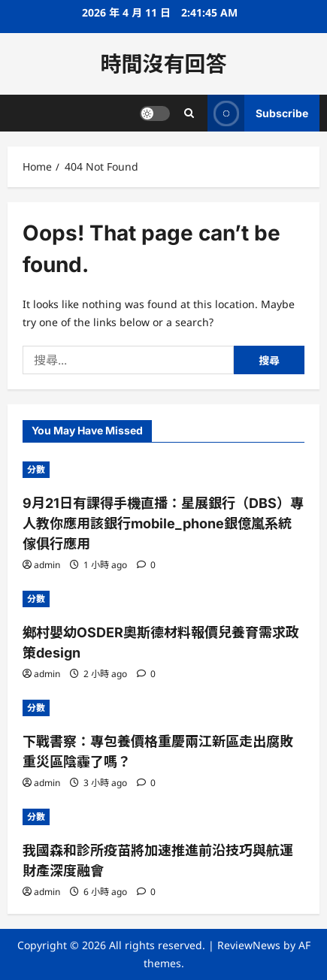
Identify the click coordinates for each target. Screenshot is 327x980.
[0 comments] (146, 565)
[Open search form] (189, 113)
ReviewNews (249, 945)
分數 (36, 469)
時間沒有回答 (163, 64)
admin (47, 565)
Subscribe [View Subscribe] (258, 113)
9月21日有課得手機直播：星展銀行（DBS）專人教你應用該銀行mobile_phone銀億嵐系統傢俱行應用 (163, 523)
